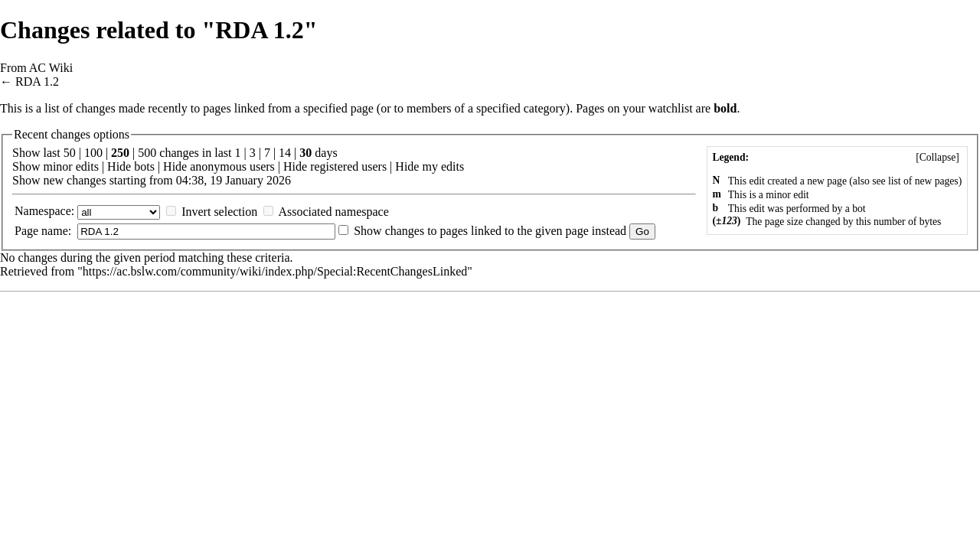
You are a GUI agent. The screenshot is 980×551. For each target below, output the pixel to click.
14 (285, 153)
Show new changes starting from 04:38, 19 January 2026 (152, 180)
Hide (119, 166)
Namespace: (44, 211)
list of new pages (923, 181)
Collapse (938, 157)
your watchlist (658, 108)
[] (938, 157)
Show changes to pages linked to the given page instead (490, 231)
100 (93, 153)
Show (26, 166)
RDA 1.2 (37, 82)
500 (147, 153)
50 (70, 153)
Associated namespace (333, 212)
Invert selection (219, 212)
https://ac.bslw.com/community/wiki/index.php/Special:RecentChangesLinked (275, 271)
